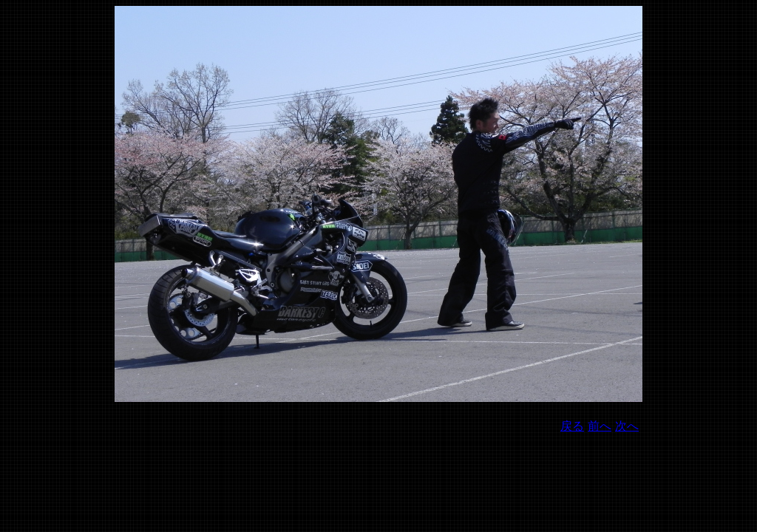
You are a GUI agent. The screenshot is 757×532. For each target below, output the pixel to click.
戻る (572, 426)
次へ (627, 426)
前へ (600, 426)
